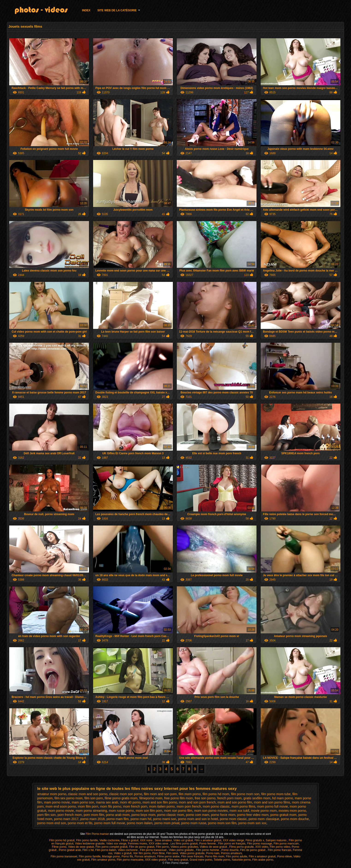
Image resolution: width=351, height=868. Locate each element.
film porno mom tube (276, 794)
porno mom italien (140, 823)
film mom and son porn (160, 794)
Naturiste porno (241, 860)
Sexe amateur (163, 840)
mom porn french (189, 806)
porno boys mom (143, 815)
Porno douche (230, 850)
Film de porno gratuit (142, 847)
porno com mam (198, 815)
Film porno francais (280, 850)
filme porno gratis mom (121, 798)
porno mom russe (194, 823)
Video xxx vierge (116, 844)
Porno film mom (215, 856)
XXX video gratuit (156, 860)
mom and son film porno (160, 802)
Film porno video (280, 847)
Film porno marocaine (130, 860)
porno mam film (118, 819)
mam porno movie (57, 802)
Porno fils (127, 856)
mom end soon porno (61, 806)
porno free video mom (253, 815)
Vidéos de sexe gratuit (214, 847)
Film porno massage (260, 844)
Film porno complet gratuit (111, 847)
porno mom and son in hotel (198, 819)
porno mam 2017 (66, 819)
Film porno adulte (237, 856)
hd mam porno (283, 798)
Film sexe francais (192, 856)
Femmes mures (137, 844)
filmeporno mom (151, 798)
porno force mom (223, 815)
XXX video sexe (159, 844)
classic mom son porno (126, 794)
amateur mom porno (52, 794)
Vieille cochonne (110, 840)
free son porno (205, 798)
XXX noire (146, 840)
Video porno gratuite (181, 850)
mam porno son (83, 802)
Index (86, 10)
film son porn (94, 798)
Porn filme (159, 853)
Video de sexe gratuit (81, 847)
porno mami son (165, 819)
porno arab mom (118, 815)
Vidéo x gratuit (123, 853)
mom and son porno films (272, 802)
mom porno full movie (272, 806)
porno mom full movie (110, 823)
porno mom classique (264, 819)
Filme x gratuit (130, 840)
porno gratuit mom (283, 815)
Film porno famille (87, 840)
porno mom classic (233, 819)
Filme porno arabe (168, 856)
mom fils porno (111, 806)
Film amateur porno (103, 860)
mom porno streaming (91, 811)
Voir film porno (142, 853)
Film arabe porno (263, 860)
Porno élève (284, 856)
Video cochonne (128, 850)
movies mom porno (292, 811)
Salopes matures (276, 840)
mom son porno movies (211, 811)
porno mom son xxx (252, 823)
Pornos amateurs (232, 853)
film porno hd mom (216, 794)
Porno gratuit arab (70, 850)
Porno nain (213, 853)
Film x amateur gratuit (208, 840)
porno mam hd (141, 819)
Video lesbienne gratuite (90, 844)
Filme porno (59, 847)
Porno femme (208, 844)
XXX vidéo (262, 847)
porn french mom (70, 815)
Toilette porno (222, 860)
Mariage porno (111, 856)
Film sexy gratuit (178, 860)
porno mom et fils (80, 823)
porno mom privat (167, 823)
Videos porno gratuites (184, 847)
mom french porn (135, 806)
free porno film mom (178, 798)
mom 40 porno (130, 802)
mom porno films (243, 806)
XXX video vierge (233, 840)
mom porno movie (61, 811)
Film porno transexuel (154, 850)
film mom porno (190, 794)
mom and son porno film (235, 802)
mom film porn (88, 806)
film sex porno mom (68, 798)
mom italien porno (162, 806)
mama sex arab (107, 802)
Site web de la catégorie (117, 10)
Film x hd (88, 850)
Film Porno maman (98, 834)
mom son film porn (149, 811)
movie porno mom (264, 811)
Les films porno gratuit (184, 844)
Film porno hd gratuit (62, 840)
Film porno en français (232, 844)
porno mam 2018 (92, 819)
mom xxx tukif (239, 811)
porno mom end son (52, 823)
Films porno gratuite (242, 847)
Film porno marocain (286, 844)
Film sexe (172, 853)
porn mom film (94, 815)
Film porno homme (208, 850)
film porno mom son (245, 794)
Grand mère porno (201, 860)
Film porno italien (106, 850)
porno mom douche (295, 819)
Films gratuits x (255, 840)
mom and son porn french (197, 802)
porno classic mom (171, 815)
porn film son (47, 815)
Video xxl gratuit (183, 840)
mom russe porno (121, 811)
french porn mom (230, 798)
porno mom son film (222, 823)
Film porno (163, 847)
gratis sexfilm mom (257, 798)
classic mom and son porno (88, 794)
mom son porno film (178, 811)
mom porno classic (216, 806)
